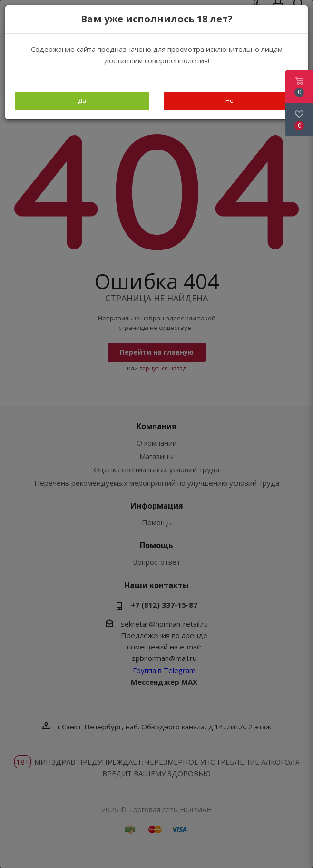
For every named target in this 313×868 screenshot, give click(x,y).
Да (82, 100)
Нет (231, 100)
